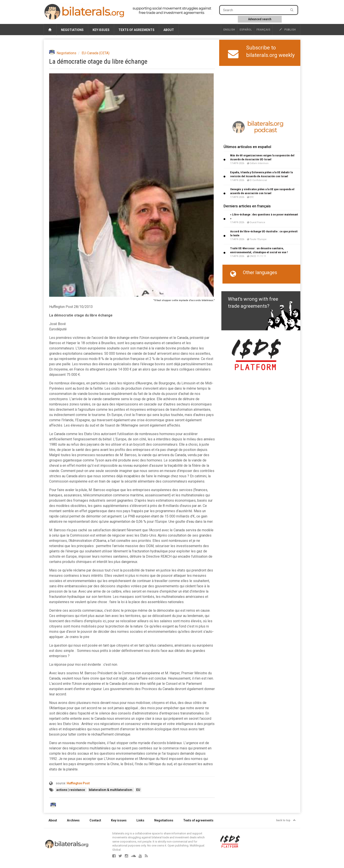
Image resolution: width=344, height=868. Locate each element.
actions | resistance (71, 790)
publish (288, 30)
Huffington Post (78, 783)
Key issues (101, 30)
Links (140, 820)
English (229, 30)
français (263, 30)
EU (138, 790)
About (169, 30)
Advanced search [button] (260, 19)
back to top (286, 820)
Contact (95, 820)
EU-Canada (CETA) (96, 53)
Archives (73, 820)
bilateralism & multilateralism (111, 790)
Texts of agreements (136, 30)
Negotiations (72, 30)
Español (246, 30)
